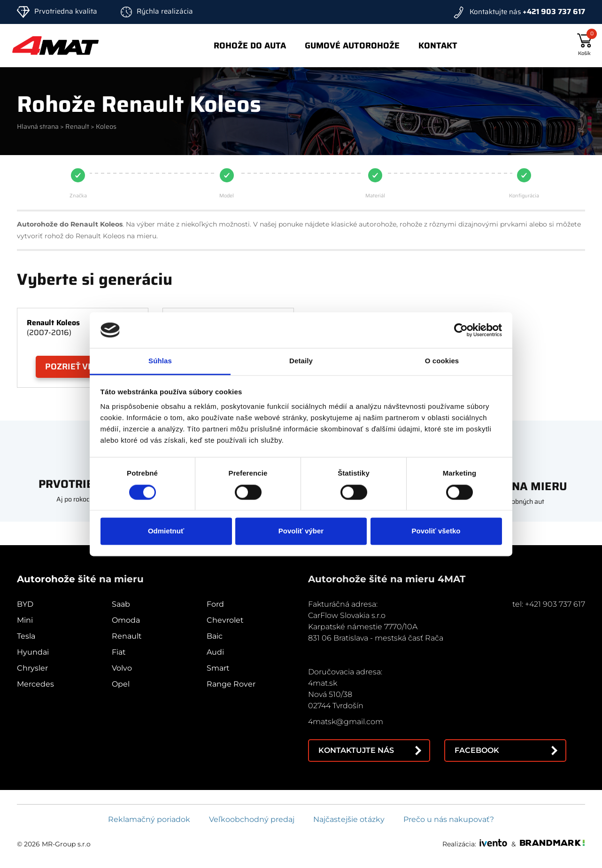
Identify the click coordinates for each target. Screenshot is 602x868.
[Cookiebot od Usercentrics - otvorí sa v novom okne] (461, 330)
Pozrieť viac (73, 367)
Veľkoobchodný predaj (252, 819)
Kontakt (438, 46)
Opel (121, 684)
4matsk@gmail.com (346, 722)
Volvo (122, 668)
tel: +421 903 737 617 (549, 604)
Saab (121, 604)
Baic (215, 636)
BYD (25, 604)
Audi (215, 652)
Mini (25, 620)
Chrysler (32, 668)
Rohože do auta (250, 46)
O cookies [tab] (442, 361)
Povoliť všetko (436, 531)
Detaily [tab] (301, 361)
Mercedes (35, 684)
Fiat (119, 652)
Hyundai (33, 652)
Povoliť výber (301, 531)
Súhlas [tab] (160, 361)
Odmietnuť (166, 531)
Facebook (477, 750)
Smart (218, 668)
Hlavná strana (38, 126)
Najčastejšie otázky (349, 819)
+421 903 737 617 (554, 12)
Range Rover (231, 684)
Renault (77, 126)
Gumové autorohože (352, 46)
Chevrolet (225, 620)
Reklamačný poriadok (149, 819)
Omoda (126, 620)
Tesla (26, 636)
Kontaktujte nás (356, 750)
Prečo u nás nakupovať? (449, 819)
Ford (215, 604)
